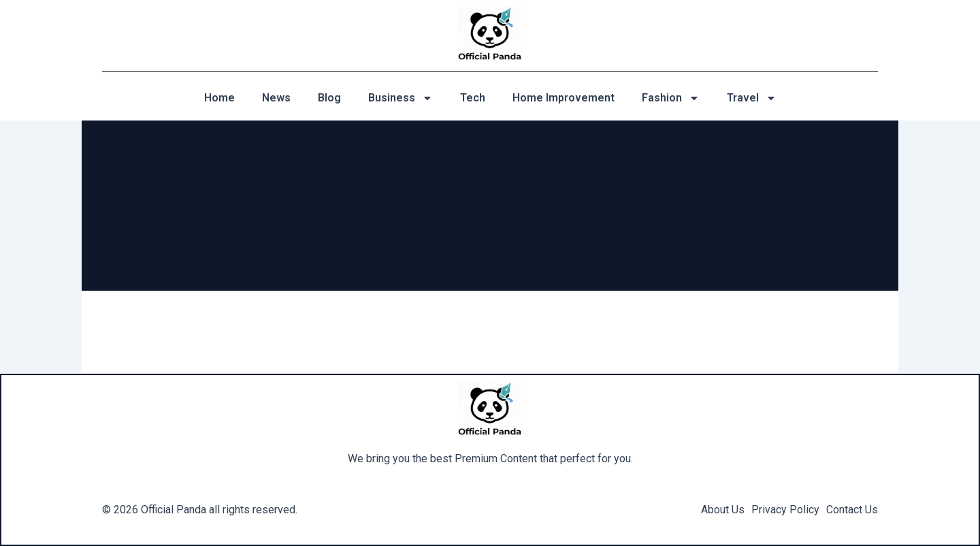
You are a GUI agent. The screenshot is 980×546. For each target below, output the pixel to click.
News (276, 98)
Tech (473, 98)
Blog (329, 98)
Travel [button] (752, 98)
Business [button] (401, 98)
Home (219, 98)
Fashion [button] (671, 98)
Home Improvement (563, 98)
